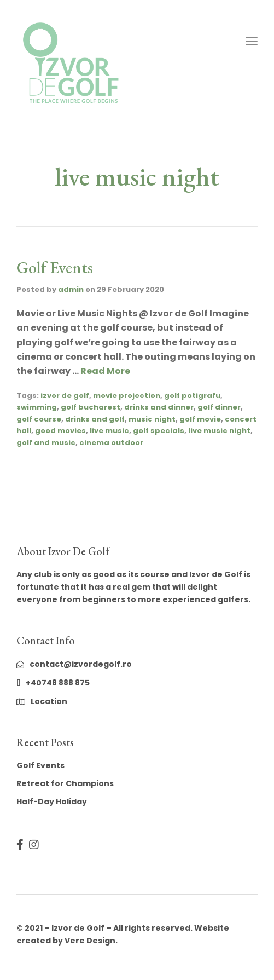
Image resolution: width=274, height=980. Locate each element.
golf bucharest (91, 407)
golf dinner (219, 407)
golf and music (46, 443)
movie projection (127, 396)
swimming (37, 407)
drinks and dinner (159, 407)
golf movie (200, 419)
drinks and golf (95, 419)
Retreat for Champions (65, 783)
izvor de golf (65, 396)
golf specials (159, 431)
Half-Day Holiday (52, 802)
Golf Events (55, 267)
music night (152, 419)
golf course (39, 419)
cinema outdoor (111, 443)
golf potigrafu (192, 396)
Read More (105, 371)
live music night (219, 431)
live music (109, 431)
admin (71, 289)
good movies (60, 431)
